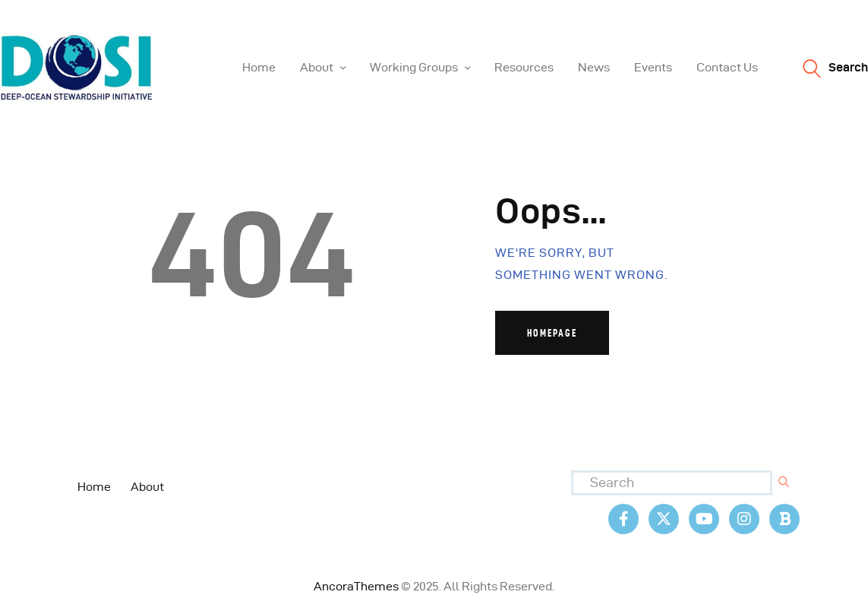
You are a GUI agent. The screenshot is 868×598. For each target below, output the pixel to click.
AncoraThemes (356, 586)
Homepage (552, 333)
